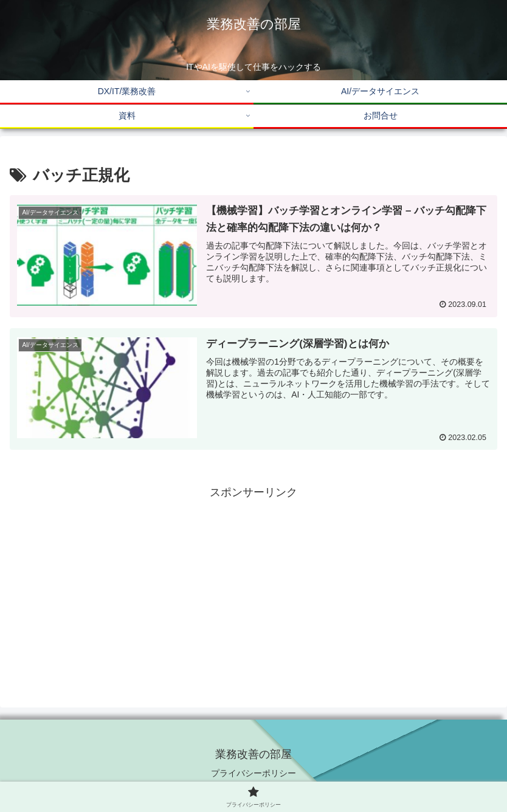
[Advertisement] (253, 588)
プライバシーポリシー (253, 773)
